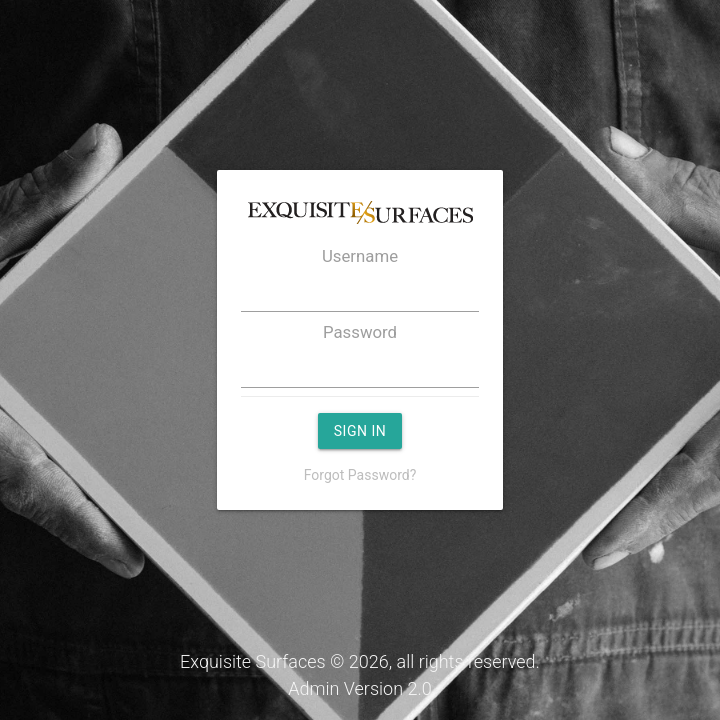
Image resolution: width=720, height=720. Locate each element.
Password (360, 332)
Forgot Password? (360, 475)
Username (360, 256)
